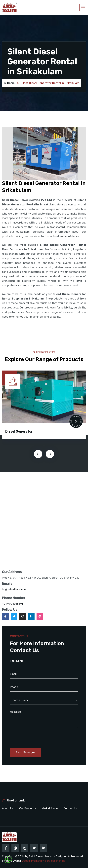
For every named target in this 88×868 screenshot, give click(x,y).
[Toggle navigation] (83, 7)
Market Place (50, 808)
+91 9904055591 (12, 604)
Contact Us (70, 808)
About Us (8, 808)
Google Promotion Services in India (44, 861)
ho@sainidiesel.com (14, 589)
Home (9, 83)
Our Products (28, 808)
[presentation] (38, 454)
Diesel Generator (19, 431)
